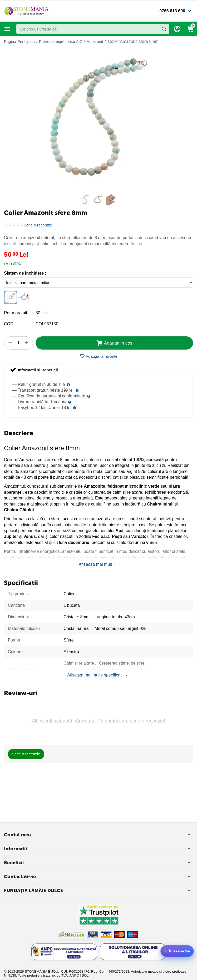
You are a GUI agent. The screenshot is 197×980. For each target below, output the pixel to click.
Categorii (7, 29)
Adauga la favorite (98, 356)
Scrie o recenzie (38, 225)
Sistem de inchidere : (25, 273)
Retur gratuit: (16, 313)
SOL (85, 975)
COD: (9, 324)
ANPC (74, 975)
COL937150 (47, 324)
